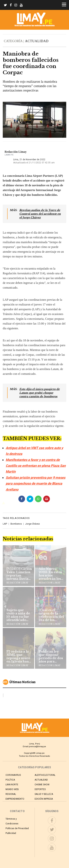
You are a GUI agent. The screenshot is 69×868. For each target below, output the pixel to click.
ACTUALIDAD (37, 41)
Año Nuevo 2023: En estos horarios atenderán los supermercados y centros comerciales (51, 574)
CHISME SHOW (42, 785)
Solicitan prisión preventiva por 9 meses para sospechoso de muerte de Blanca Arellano (36, 484)
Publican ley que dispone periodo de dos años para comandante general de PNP (51, 656)
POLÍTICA (10, 780)
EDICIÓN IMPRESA (44, 799)
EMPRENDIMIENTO (15, 799)
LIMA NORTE (12, 785)
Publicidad (11, 833)
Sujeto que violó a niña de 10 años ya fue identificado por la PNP (18, 615)
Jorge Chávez (32, 524)
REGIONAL (11, 794)
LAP (5, 524)
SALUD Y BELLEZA (44, 794)
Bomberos (16, 524)
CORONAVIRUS (13, 775)
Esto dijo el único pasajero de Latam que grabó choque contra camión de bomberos (39, 393)
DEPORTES (40, 789)
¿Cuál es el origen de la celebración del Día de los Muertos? (51, 615)
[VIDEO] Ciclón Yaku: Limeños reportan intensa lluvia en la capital (19, 574)
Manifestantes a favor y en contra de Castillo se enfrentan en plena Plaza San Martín (36, 466)
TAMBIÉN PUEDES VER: (32, 438)
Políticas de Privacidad (17, 828)
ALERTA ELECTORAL (45, 775)
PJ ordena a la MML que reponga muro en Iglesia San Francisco (18, 656)
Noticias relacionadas (28, 539)
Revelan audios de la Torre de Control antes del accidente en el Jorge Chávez (40, 214)
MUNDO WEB (12, 789)
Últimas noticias (23, 682)
